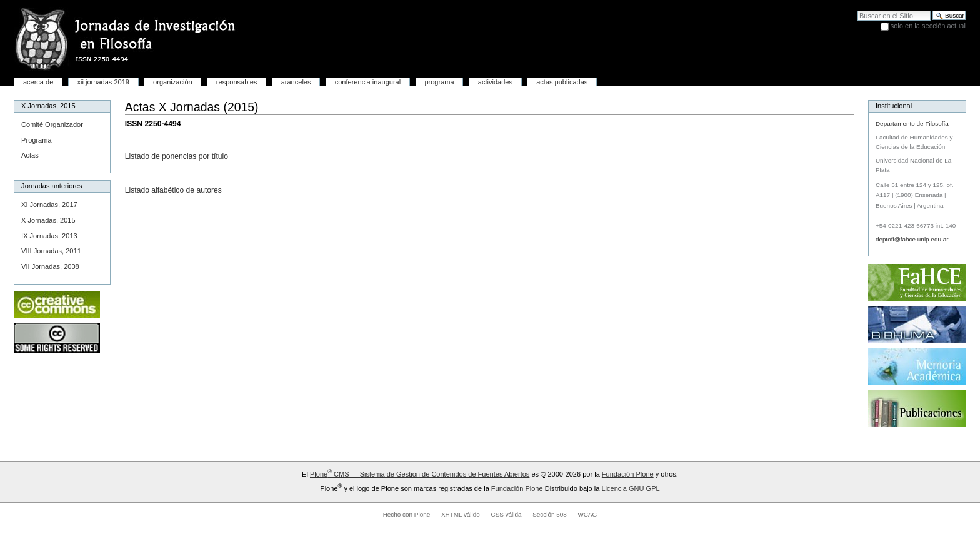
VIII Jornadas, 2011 (51, 251)
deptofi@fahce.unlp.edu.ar (912, 239)
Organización (173, 82)
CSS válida (506, 514)
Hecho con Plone (407, 514)
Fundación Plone (628, 474)
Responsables (237, 82)
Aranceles (296, 82)
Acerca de (38, 82)
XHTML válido (461, 514)
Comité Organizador (52, 124)
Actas (30, 155)
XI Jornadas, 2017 (49, 205)
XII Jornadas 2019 (103, 82)
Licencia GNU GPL (630, 488)
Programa (439, 82)
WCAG (587, 514)
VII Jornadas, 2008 (50, 266)
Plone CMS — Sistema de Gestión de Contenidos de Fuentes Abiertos (420, 474)
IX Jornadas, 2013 (49, 236)
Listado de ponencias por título (177, 156)
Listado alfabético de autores (173, 190)
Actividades (495, 82)
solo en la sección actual (928, 26)
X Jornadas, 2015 (48, 220)
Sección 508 (550, 514)
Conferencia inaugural (368, 82)
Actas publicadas (562, 82)
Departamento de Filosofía (912, 124)
